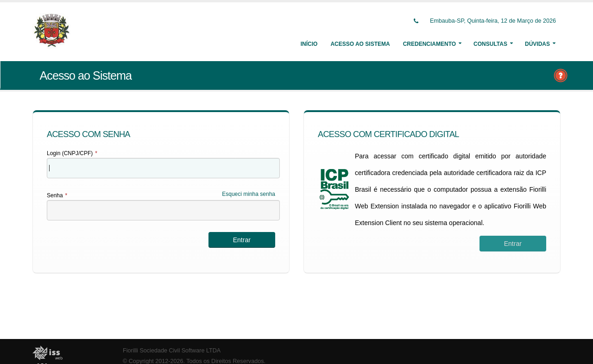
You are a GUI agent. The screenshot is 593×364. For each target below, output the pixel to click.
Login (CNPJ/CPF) (72, 153)
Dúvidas (537, 44)
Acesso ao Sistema (360, 44)
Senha (57, 195)
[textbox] (163, 168)
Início (309, 44)
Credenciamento (429, 44)
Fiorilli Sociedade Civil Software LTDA (172, 351)
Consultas (490, 44)
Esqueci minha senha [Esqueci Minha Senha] (249, 194)
